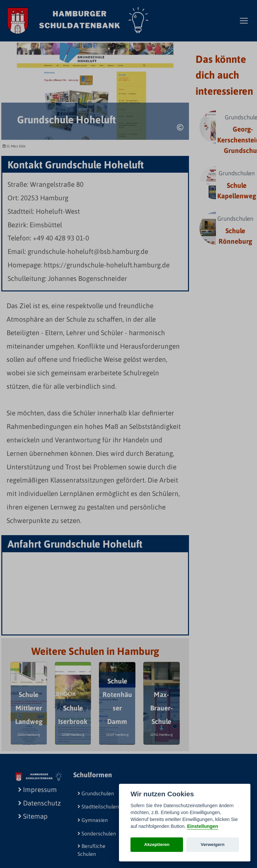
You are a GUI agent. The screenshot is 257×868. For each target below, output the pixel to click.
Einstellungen (202, 826)
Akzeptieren (157, 844)
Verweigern (213, 844)
